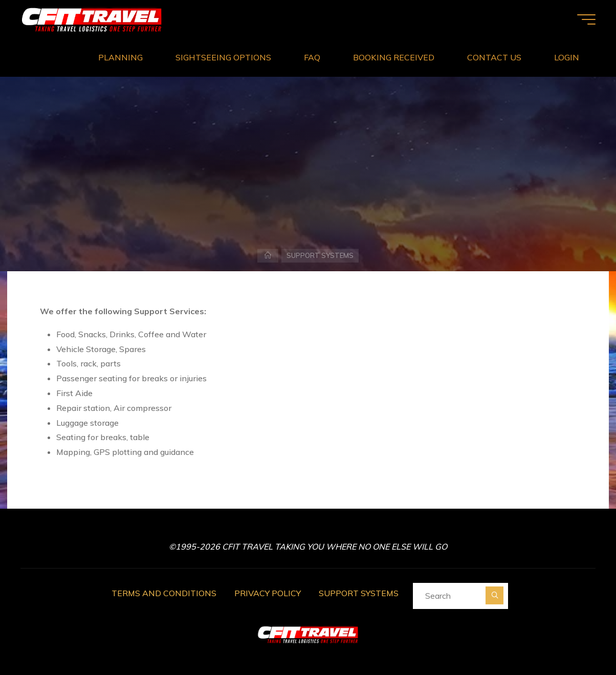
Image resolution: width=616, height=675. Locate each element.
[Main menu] (586, 19)
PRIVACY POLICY (268, 593)
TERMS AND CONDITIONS (164, 593)
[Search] (494, 595)
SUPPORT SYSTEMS (359, 593)
